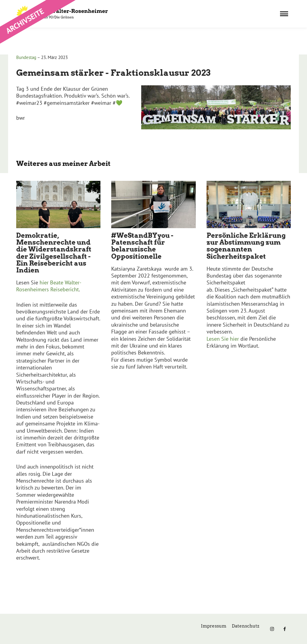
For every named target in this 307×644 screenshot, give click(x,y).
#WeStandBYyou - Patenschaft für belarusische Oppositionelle (142, 246)
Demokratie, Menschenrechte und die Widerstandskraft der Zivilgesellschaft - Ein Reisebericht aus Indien (54, 253)
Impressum (214, 626)
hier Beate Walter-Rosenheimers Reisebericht (49, 286)
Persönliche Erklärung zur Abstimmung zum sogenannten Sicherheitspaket (246, 246)
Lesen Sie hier (224, 339)
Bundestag (26, 57)
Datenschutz (246, 626)
